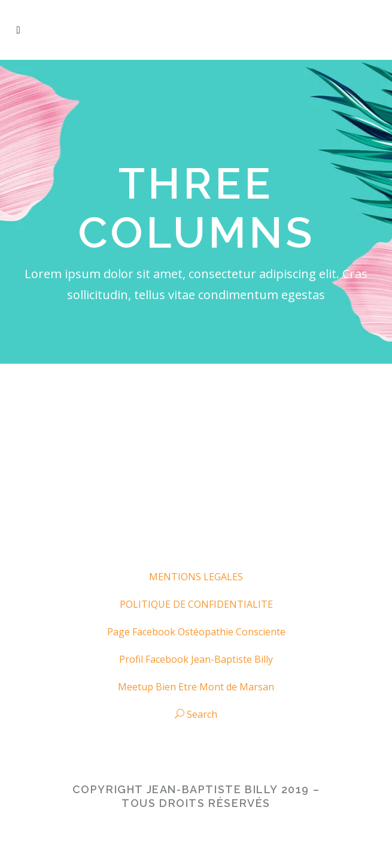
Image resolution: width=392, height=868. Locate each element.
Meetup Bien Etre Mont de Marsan (196, 687)
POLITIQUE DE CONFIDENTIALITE (196, 604)
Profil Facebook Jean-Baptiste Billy (196, 659)
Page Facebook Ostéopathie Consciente (196, 632)
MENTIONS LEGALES (196, 577)
